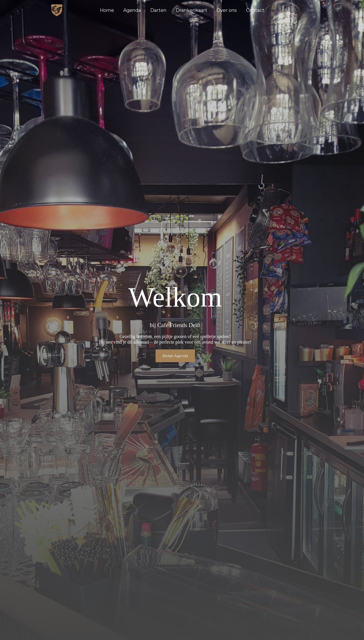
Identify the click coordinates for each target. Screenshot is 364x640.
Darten (158, 10)
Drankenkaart (192, 10)
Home (107, 10)
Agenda (132, 10)
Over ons (227, 10)
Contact (255, 10)
